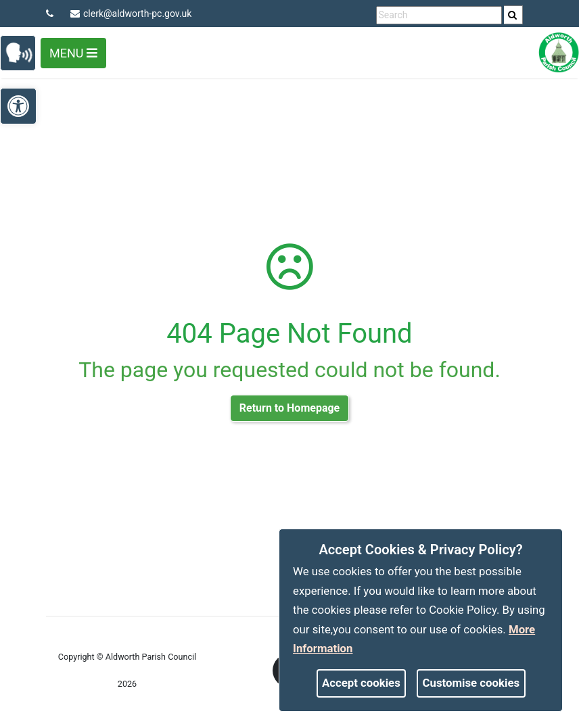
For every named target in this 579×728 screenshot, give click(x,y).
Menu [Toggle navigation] (73, 53)
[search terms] (439, 15)
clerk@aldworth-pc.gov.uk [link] (131, 14)
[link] (512, 15)
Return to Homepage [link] (289, 408)
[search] (513, 15)
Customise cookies (471, 683)
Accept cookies (361, 683)
